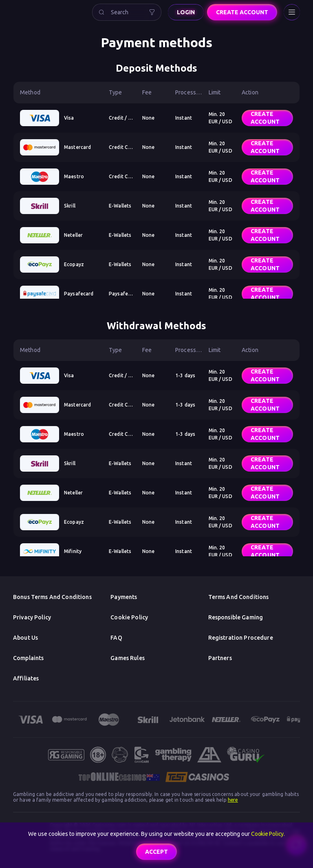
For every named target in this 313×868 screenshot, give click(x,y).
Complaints (28, 658)
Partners (220, 658)
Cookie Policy (129, 617)
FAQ (116, 638)
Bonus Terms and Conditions (52, 597)
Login (186, 12)
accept (156, 852)
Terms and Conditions (239, 597)
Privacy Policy (32, 617)
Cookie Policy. (268, 834)
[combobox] (127, 12)
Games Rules (128, 658)
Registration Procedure (241, 638)
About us (25, 638)
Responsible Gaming (236, 617)
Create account (242, 12)
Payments (124, 597)
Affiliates (26, 678)
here (233, 800)
